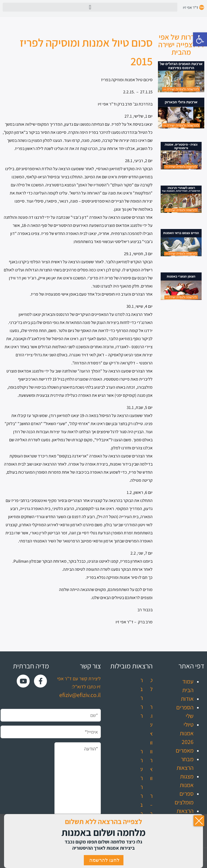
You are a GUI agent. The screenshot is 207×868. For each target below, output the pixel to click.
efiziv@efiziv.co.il (80, 695)
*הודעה (78, 779)
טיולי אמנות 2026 (187, 733)
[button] (200, 39)
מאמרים (185, 750)
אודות (187, 699)
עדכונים (185, 828)
